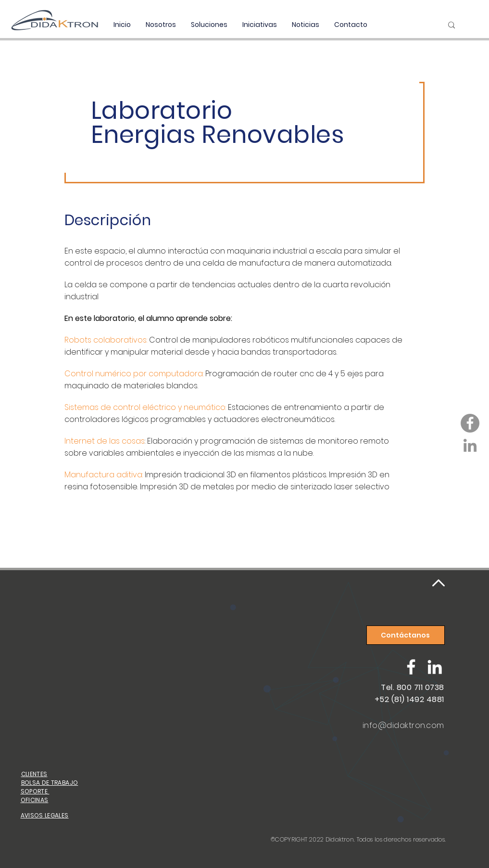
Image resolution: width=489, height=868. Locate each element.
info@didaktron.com (403, 725)
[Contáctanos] (406, 635)
